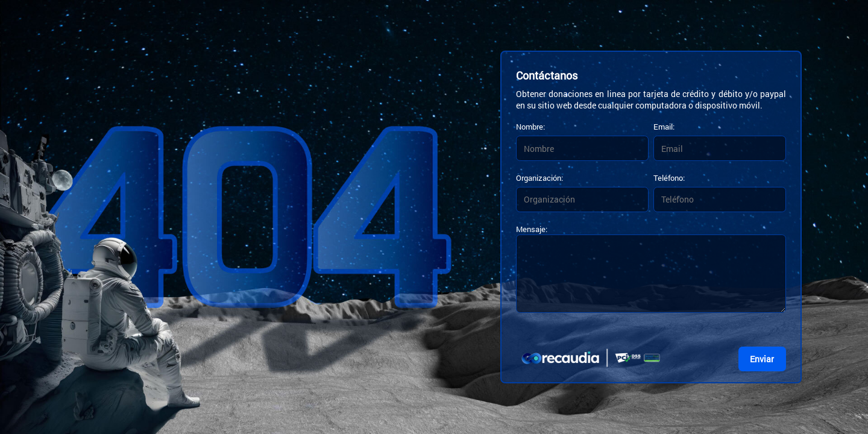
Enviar (762, 359)
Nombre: (530, 127)
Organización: (539, 178)
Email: (664, 127)
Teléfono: (669, 178)
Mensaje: (532, 229)
